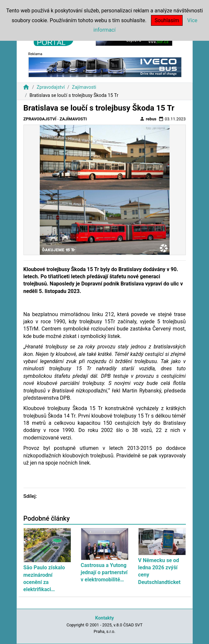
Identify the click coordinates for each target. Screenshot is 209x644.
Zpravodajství (51, 87)
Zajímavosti (84, 87)
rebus (148, 119)
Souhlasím (167, 20)
